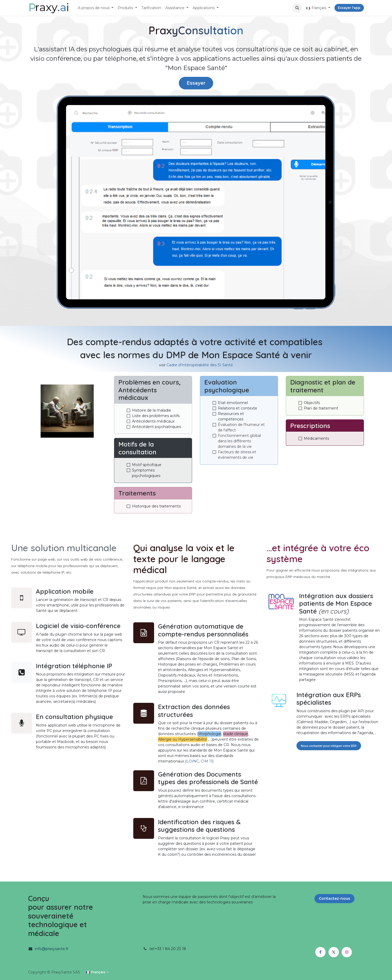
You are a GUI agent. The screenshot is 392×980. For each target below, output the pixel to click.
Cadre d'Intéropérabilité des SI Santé (200, 365)
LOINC (193, 761)
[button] (297, 8)
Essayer (196, 83)
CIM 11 (207, 761)
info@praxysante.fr (52, 949)
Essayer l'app (349, 8)
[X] (334, 952)
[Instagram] (347, 952)
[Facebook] (320, 952)
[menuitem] (96, 8)
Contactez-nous (334, 898)
